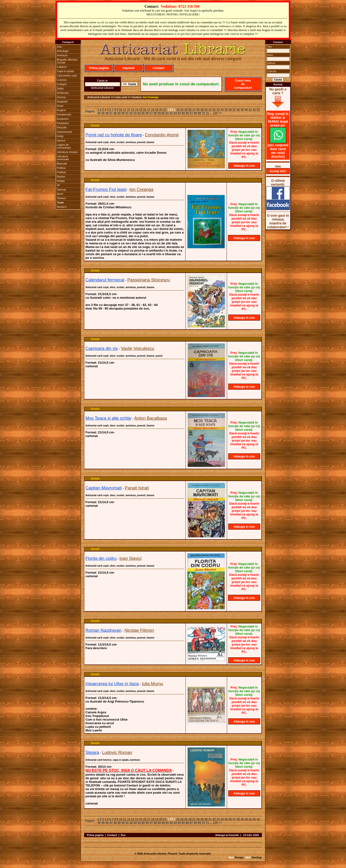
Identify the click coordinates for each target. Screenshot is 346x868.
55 (143, 113)
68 (195, 113)
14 (137, 110)
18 (153, 110)
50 (123, 113)
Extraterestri (64, 114)
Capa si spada (65, 71)
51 (127, 113)
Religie (61, 181)
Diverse (61, 97)
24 (182, 110)
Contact (158, 68)
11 (125, 110)
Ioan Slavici (130, 558)
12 (129, 110)
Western (62, 207)
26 (190, 110)
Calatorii (62, 67)
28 (198, 110)
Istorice (61, 140)
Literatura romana (67, 152)
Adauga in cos (244, 166)
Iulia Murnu (152, 684)
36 (230, 110)
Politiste (62, 172)
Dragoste (62, 101)
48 (115, 113)
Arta (59, 47)
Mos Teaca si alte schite (108, 418)
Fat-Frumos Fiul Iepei (106, 190)
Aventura (62, 55)
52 (131, 113)
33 (218, 110)
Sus (123, 835)
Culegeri (62, 84)
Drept (60, 106)
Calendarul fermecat (105, 280)
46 (107, 113)
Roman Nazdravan (104, 630)
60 (163, 113)
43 (258, 110)
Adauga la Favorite (227, 835)
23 (178, 110)
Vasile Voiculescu (138, 348)
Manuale (62, 164)
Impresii (129, 68)
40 (246, 110)
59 (159, 113)
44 (99, 113)
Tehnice (62, 198)
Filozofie (62, 127)
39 (242, 110)
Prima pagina (95, 835)
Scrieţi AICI (278, 171)
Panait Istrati (137, 488)
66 (187, 113)
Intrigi (60, 136)
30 (206, 110)
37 (234, 110)
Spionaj (61, 190)
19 (157, 110)
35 (226, 110)
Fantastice (63, 123)
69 (199, 113)
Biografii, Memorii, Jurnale (68, 61)
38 (238, 110)
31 (210, 110)
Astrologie (63, 51)
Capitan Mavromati (104, 488)
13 (133, 110)
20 (161, 110)
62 (171, 113)
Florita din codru (101, 558)
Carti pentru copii (67, 76)
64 (179, 113)
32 (214, 110)
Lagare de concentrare (64, 146)
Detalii (95, 126)
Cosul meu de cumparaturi (243, 84)
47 (111, 113)
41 (250, 110)
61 (167, 113)
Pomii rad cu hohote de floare (114, 135)
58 (155, 113)
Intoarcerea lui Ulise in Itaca (112, 684)
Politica (61, 168)
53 (135, 113)
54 (139, 113)
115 (215, 113)
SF (59, 185)
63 (175, 113)
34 (222, 110)
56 (147, 113)
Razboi (61, 177)
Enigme (61, 110)
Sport (60, 194)
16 (145, 110)
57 (151, 113)
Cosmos (62, 80)
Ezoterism (63, 119)
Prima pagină (99, 68)
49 (119, 113)
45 (103, 113)
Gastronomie (65, 132)
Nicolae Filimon (139, 630)
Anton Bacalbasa (151, 418)
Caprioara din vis (102, 348)
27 (194, 110)
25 (186, 110)
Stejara (92, 753)
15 (141, 110)
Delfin (60, 89)
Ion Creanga (151, 97)
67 (191, 113)
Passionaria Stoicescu (149, 280)
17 (149, 110)
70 (203, 113)
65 (183, 113)
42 (254, 110)
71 (207, 113)
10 (120, 110)
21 (165, 110)
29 (202, 110)
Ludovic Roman (117, 753)
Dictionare (63, 93)
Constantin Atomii (162, 135)
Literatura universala (63, 158)
